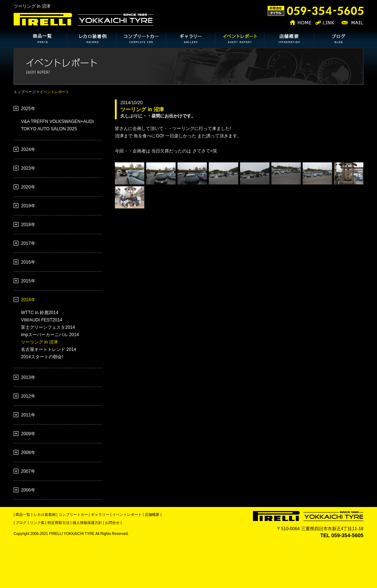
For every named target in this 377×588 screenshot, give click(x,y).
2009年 (28, 434)
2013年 (28, 377)
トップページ (25, 92)
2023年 (28, 168)
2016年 (28, 262)
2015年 (28, 281)
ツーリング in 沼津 (39, 342)
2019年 (28, 206)
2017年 (28, 243)
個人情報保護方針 (87, 523)
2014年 (28, 300)
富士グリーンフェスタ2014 (48, 327)
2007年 (28, 471)
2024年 (28, 149)
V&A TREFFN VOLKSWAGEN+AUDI (57, 122)
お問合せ (112, 523)
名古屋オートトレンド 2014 (49, 349)
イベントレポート (127, 515)
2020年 (28, 187)
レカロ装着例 (45, 515)
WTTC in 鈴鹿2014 (40, 313)
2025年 (28, 109)
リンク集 (37, 523)
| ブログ (20, 523)
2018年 (28, 225)
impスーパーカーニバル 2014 (50, 335)
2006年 (28, 490)
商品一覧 (23, 515)
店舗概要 (152, 515)
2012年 (28, 396)
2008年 (28, 453)
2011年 (28, 415)
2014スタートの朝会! (42, 357)
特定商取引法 (58, 523)
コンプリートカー (73, 515)
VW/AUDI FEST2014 (42, 320)
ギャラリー (100, 515)
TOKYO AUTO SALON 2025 (49, 129)
